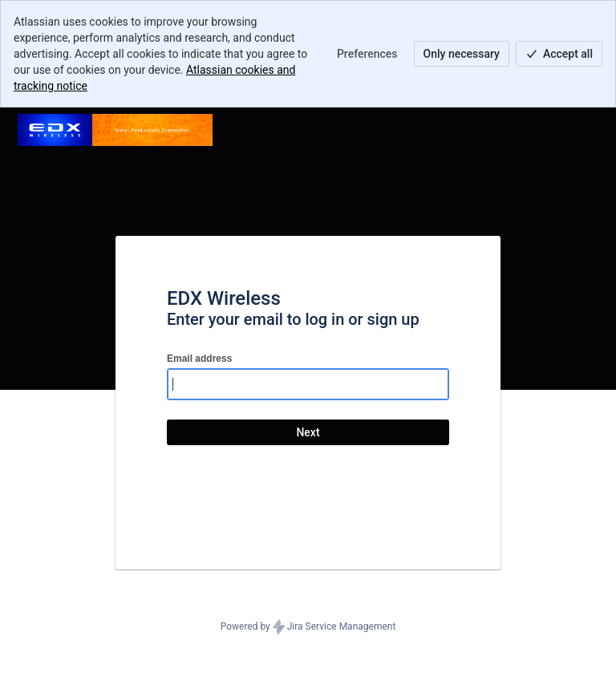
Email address (199, 359)
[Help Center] (115, 130)
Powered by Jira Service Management (308, 627)
